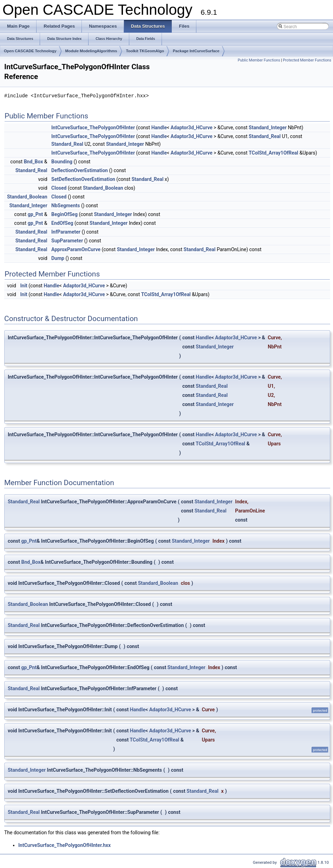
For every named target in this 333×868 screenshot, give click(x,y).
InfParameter (66, 232)
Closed (59, 188)
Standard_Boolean (103, 188)
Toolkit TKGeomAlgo (145, 51)
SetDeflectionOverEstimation (83, 179)
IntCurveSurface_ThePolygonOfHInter (93, 128)
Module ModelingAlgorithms (91, 51)
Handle (159, 128)
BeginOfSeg (64, 214)
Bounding (62, 162)
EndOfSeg (62, 223)
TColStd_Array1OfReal (273, 153)
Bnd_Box (34, 162)
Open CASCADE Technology (30, 51)
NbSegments (66, 205)
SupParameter (67, 241)
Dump (58, 258)
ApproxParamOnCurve (76, 249)
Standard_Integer (268, 128)
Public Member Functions (259, 60)
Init (24, 286)
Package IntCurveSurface (196, 51)
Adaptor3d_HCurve (192, 128)
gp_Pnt (35, 214)
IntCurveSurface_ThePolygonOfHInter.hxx (64, 845)
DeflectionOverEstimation (80, 170)
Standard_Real (265, 136)
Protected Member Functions (307, 60)
